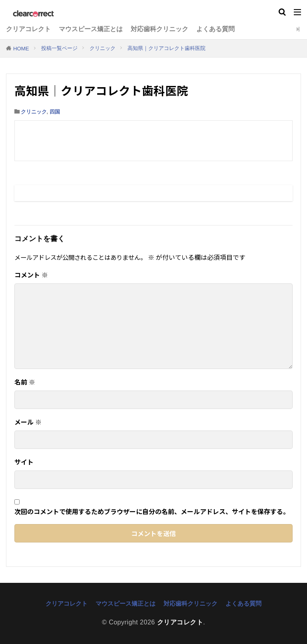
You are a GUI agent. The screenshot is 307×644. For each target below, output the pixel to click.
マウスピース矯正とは (91, 29)
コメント (31, 275)
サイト (24, 462)
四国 (55, 112)
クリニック (103, 48)
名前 (25, 382)
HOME (21, 49)
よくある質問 (215, 29)
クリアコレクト (28, 29)
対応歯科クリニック (159, 29)
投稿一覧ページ (59, 48)
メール (28, 422)
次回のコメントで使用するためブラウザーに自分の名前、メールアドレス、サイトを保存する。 (152, 511)
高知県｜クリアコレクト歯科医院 (166, 48)
